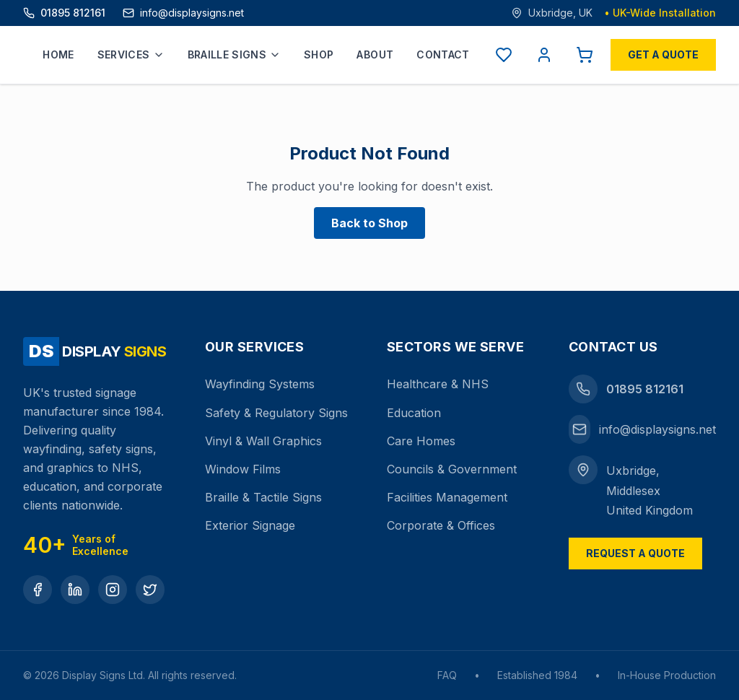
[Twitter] (150, 590)
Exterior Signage (250, 525)
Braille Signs (235, 54)
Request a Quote (635, 553)
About (375, 54)
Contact (443, 54)
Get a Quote (663, 54)
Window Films (243, 469)
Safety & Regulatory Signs (276, 413)
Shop (319, 54)
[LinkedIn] (75, 590)
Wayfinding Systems (260, 384)
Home (58, 54)
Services (131, 54)
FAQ (447, 675)
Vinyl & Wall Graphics (263, 441)
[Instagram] (113, 590)
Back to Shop (369, 223)
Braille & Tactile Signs (263, 497)
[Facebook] (38, 590)
